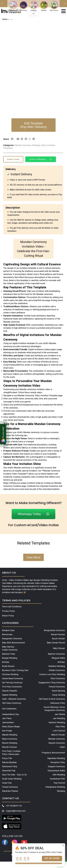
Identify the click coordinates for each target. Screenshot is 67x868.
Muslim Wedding (10, 743)
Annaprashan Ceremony (54, 630)
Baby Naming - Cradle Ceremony (10, 648)
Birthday (61, 662)
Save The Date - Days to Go (14, 775)
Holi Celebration (9, 709)
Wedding (61, 791)
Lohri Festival (59, 731)
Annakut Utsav (8, 630)
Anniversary (7, 634)
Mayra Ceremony (10, 739)
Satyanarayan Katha (56, 771)
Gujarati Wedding (10, 695)
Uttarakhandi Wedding (55, 787)
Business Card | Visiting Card (15, 670)
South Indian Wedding (12, 779)
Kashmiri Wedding (57, 722)
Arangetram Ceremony (12, 639)
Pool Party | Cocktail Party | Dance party (11, 753)
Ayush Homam (58, 639)
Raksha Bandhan (9, 762)
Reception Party (58, 762)
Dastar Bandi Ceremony (13, 678)
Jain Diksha (60, 714)
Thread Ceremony (10, 787)
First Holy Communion (12, 687)
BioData (6, 662)
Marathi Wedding (10, 735)
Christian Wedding (10, 674)
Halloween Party (58, 703)
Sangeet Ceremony (56, 766)
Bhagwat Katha (58, 658)
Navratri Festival (9, 747)
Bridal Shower (8, 666)
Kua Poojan (7, 731)
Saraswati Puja (9, 771)
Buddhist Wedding (57, 666)
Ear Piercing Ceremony (12, 683)
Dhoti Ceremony (58, 678)
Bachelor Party (9, 654)
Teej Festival (59, 783)
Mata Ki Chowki (58, 735)
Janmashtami (8, 722)
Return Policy (8, 616)
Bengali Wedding (10, 658)
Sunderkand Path (57, 779)
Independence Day (10, 714)
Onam (62, 747)
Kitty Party (60, 727)
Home (5, 19)
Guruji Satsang (59, 695)
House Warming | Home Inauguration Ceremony (54, 709)
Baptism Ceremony (56, 654)
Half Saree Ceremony (12, 703)
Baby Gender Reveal (56, 643)
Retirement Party (10, 766)
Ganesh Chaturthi (10, 691)
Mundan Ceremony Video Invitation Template (37, 395)
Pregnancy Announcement (53, 753)
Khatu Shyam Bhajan (11, 727)
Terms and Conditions (12, 607)
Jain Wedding (59, 718)
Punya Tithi (7, 758)
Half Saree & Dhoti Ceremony (52, 699)
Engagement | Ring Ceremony (52, 683)
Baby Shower (59, 648)
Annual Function (58, 634)
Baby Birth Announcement (13, 643)
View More (33, 557)
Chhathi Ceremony (57, 670)
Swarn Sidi (7, 783)
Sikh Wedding (59, 775)
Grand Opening (58, 691)
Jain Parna (7, 718)
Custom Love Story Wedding (52, 674)
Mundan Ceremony (57, 739)
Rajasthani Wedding (56, 758)
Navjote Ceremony (57, 743)
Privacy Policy (8, 611)
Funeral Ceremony (57, 687)
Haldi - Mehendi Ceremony (14, 699)
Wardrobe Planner (10, 791)
